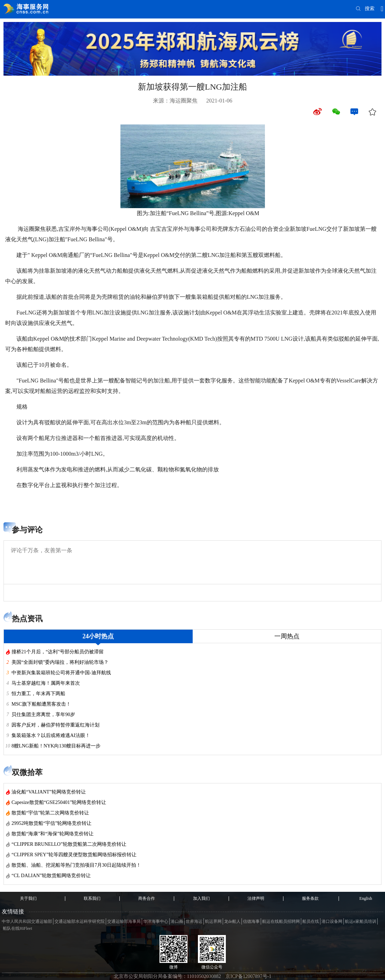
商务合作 (147, 898)
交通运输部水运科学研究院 (80, 921)
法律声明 (256, 898)
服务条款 (310, 898)
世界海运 (194, 921)
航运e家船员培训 (360, 921)
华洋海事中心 (156, 921)
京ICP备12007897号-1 (248, 976)
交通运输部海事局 (124, 921)
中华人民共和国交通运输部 (27, 921)
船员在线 (311, 921)
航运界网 (213, 921)
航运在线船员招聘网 (281, 921)
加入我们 (201, 898)
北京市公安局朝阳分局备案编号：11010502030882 (167, 976)
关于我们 (28, 898)
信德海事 (251, 921)
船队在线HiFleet (17, 928)
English (366, 898)
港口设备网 (332, 921)
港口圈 (177, 921)
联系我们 (92, 898)
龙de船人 (232, 921)
